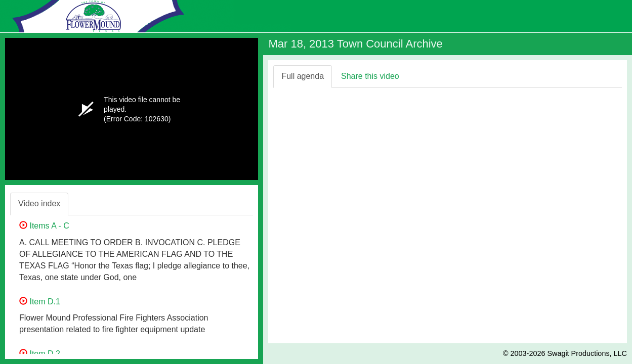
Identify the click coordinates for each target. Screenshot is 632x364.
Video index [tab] (39, 203)
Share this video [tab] (370, 76)
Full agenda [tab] (303, 76)
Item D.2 (40, 354)
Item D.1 (40, 302)
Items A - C (44, 226)
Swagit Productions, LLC (587, 353)
